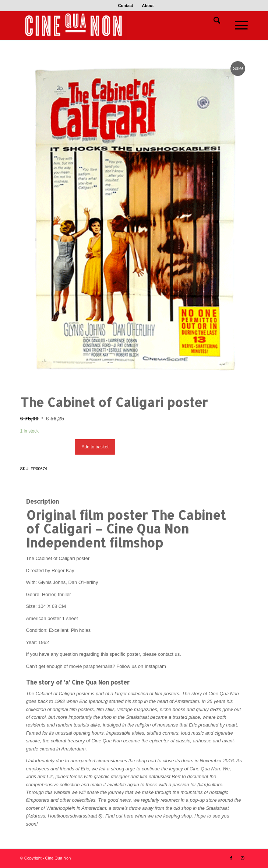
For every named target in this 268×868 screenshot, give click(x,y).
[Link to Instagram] (242, 858)
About (148, 6)
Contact (126, 6)
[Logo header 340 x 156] (111, 25)
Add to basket (95, 447)
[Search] (213, 22)
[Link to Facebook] (231, 858)
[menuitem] (126, 6)
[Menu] (238, 25)
